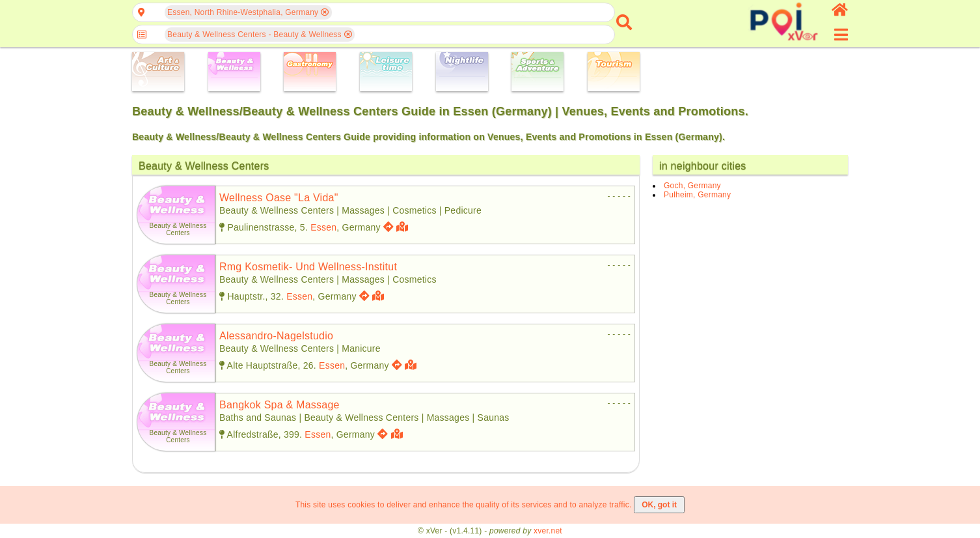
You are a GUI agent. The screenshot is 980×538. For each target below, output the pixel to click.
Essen (323, 227)
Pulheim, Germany (697, 195)
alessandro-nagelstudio (276, 336)
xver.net (548, 531)
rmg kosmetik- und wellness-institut (308, 267)
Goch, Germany (692, 186)
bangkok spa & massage (279, 405)
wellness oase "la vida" (279, 198)
